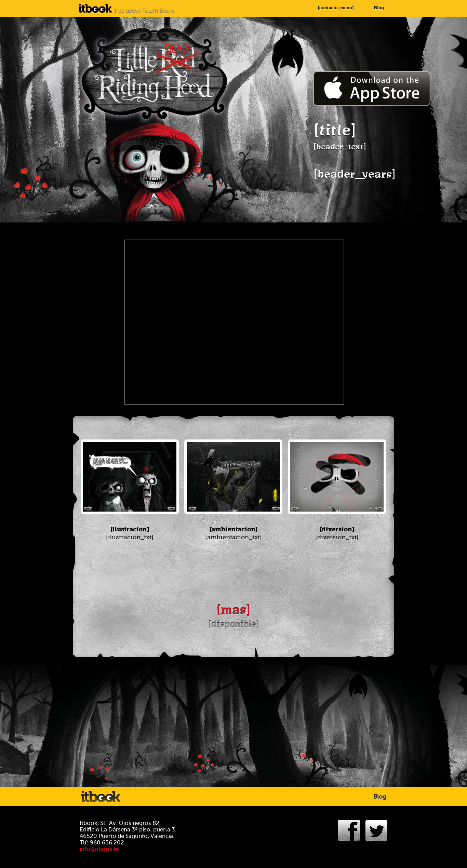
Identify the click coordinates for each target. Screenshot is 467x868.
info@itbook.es (100, 849)
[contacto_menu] (336, 8)
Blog (379, 8)
